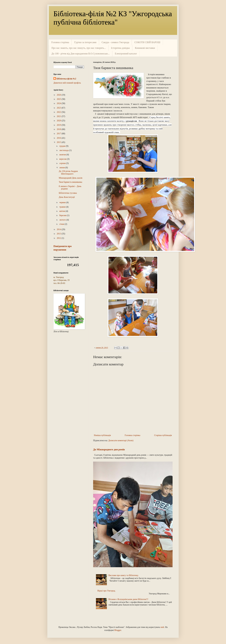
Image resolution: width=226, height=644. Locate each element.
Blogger (118, 630)
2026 (59, 95)
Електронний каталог (126, 54)
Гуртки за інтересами (85, 42)
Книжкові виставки (145, 48)
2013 (59, 234)
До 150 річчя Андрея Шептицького (68, 173)
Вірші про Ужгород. (106, 591)
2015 (59, 142)
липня (62, 168)
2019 (59, 125)
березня (63, 215)
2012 (59, 238)
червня (63, 202)
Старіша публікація (163, 435)
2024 (59, 103)
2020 (59, 121)
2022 (59, 112)
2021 (59, 116)
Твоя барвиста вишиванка (70, 182)
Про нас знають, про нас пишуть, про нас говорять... (79, 48)
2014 (59, 229)
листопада (64, 150)
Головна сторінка (60, 42)
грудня (63, 146)
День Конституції (67, 197)
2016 (59, 138)
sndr (162, 627)
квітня (62, 211)
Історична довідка (120, 48)
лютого (63, 220)
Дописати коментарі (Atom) (121, 440)
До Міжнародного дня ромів (109, 449)
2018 (59, 129)
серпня (63, 163)
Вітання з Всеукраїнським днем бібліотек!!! (128, 599)
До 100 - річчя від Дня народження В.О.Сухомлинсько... (81, 54)
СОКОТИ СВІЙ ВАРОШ (147, 42)
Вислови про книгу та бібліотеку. (123, 575)
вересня (63, 159)
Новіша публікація (102, 435)
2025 (59, 99)
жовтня (63, 155)
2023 (59, 108)
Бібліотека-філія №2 (66, 79)
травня (63, 207)
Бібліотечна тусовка (68, 193)
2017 (59, 134)
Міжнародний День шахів (71, 178)
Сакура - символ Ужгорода (115, 42)
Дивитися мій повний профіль (67, 83)
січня (62, 224)
